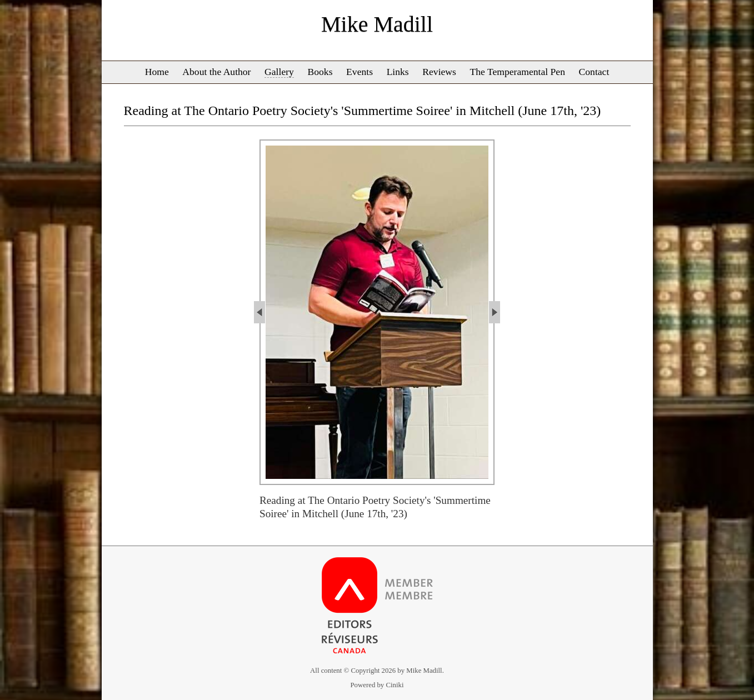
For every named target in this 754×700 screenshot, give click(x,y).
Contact (594, 72)
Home (157, 72)
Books (320, 72)
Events (359, 72)
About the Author (216, 72)
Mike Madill (377, 24)
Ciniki (395, 685)
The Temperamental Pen (518, 72)
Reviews (439, 72)
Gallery (279, 72)
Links (398, 72)
